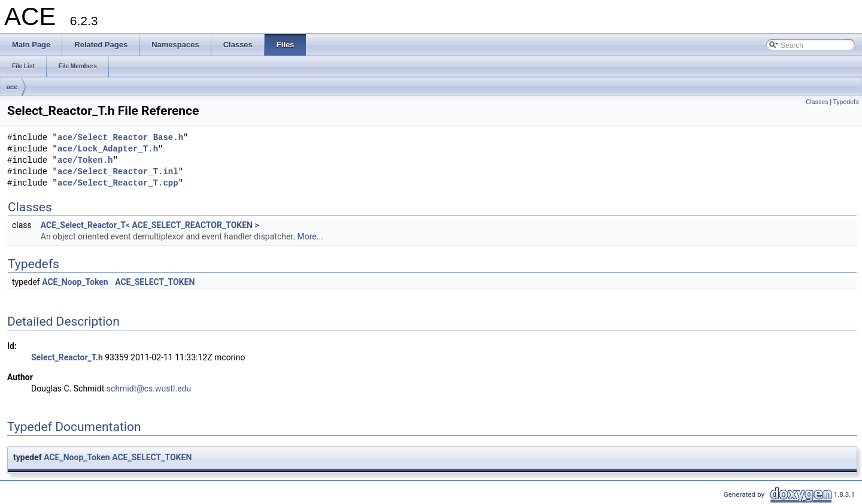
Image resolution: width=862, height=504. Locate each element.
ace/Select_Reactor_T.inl (118, 172)
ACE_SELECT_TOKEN (155, 282)
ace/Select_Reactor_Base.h (120, 138)
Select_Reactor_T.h (67, 357)
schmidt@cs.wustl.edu (149, 388)
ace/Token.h (85, 161)
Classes (817, 102)
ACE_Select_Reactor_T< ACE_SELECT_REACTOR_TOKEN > (150, 225)
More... (310, 236)
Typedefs (846, 102)
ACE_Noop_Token (75, 282)
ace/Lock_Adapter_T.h (108, 149)
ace (12, 87)
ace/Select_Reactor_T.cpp (118, 183)
